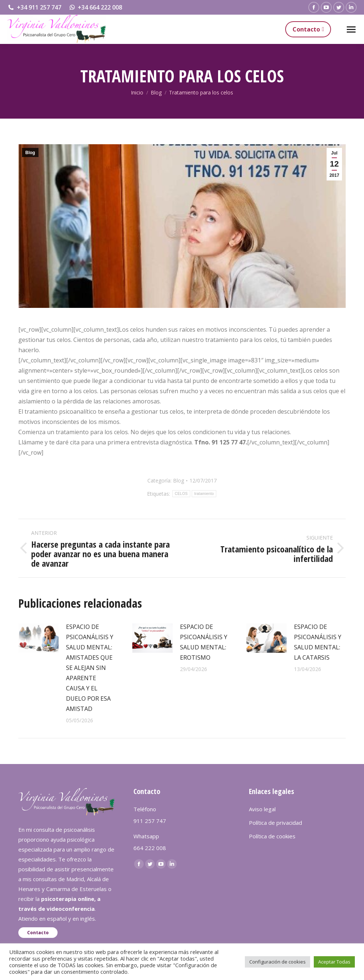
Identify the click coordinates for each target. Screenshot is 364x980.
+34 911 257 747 (34, 7)
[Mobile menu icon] (351, 29)
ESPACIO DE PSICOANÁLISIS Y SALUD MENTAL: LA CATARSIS (318, 642)
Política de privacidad (275, 823)
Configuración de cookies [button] (277, 962)
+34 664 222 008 (95, 7)
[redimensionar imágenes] (38, 638)
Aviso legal (262, 809)
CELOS (181, 494)
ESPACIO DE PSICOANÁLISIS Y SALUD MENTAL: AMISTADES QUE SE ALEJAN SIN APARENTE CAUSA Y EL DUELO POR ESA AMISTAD (90, 668)
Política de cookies (272, 836)
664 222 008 (150, 848)
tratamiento (204, 494)
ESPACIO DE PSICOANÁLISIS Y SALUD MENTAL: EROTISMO (204, 642)
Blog (30, 153)
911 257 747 (150, 821)
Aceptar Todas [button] (334, 962)
